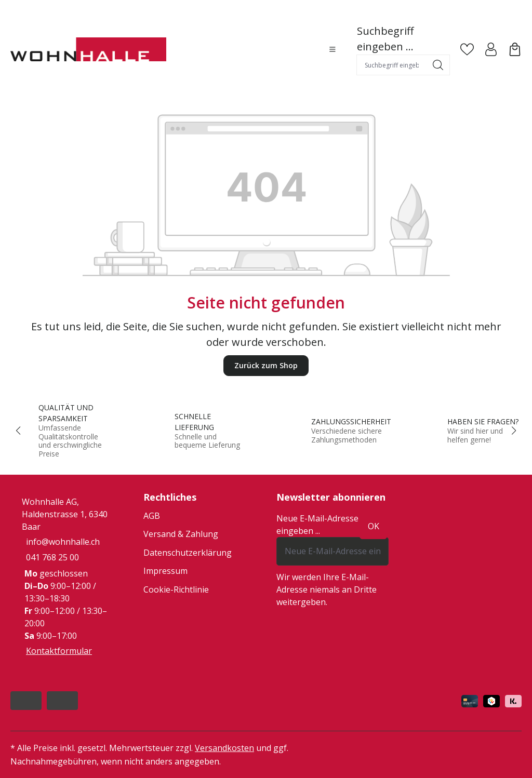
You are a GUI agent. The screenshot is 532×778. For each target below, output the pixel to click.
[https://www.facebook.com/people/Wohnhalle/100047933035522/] (26, 701)
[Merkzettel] (467, 49)
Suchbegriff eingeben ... (385, 39)
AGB (152, 516)
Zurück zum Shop (266, 365)
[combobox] (392, 65)
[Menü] (332, 49)
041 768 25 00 (52, 557)
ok (374, 526)
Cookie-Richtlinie (176, 589)
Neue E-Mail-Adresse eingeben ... (317, 525)
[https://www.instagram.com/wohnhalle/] (62, 701)
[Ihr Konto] (491, 49)
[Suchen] (438, 65)
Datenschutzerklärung (188, 553)
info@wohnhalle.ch (63, 542)
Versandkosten (224, 748)
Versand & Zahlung (181, 534)
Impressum (165, 571)
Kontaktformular (59, 651)
